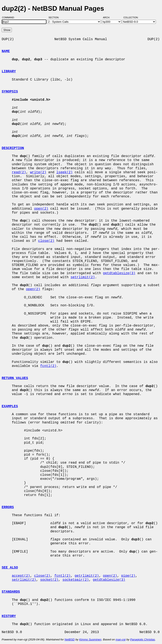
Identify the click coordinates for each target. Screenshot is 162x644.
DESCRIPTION (13, 148)
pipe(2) (128, 576)
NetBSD (70, 639)
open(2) (41, 209)
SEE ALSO (10, 568)
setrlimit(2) (83, 277)
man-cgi (121, 639)
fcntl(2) (48, 366)
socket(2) (49, 580)
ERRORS (8, 507)
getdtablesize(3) (119, 273)
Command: (10, 17)
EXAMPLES (10, 406)
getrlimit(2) (87, 576)
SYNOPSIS (10, 92)
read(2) (19, 172)
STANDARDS (11, 592)
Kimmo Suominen (90, 639)
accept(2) (21, 576)
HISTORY (9, 616)
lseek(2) (64, 172)
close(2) (46, 241)
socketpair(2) (76, 580)
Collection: (131, 17)
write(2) (38, 172)
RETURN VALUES (15, 378)
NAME (6, 51)
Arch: (108, 17)
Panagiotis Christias (143, 639)
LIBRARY (9, 71)
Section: (55, 17)
